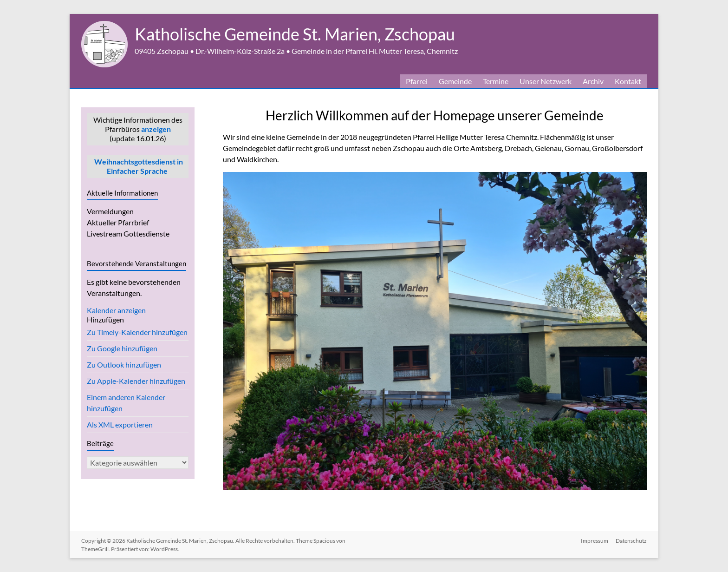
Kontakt (628, 81)
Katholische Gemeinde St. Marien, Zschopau (295, 34)
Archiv (593, 81)
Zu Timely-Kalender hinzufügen (137, 332)
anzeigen (156, 129)
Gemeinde (455, 81)
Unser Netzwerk (546, 81)
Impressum (595, 541)
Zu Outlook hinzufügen (124, 365)
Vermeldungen (110, 211)
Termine (496, 81)
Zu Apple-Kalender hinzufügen (136, 381)
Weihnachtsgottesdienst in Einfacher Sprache (138, 166)
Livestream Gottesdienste (128, 233)
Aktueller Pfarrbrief (118, 222)
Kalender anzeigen (116, 310)
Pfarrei (417, 81)
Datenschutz (631, 541)
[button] (105, 319)
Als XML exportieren (120, 424)
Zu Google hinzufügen (122, 348)
